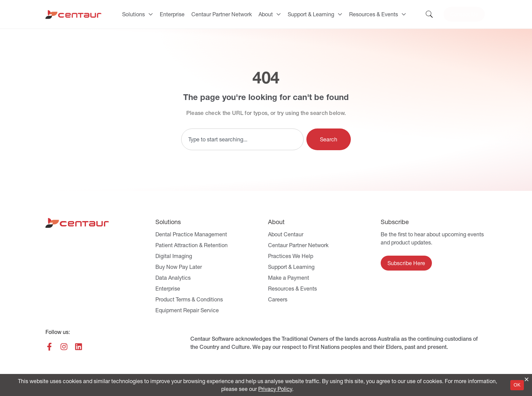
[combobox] (242, 139)
